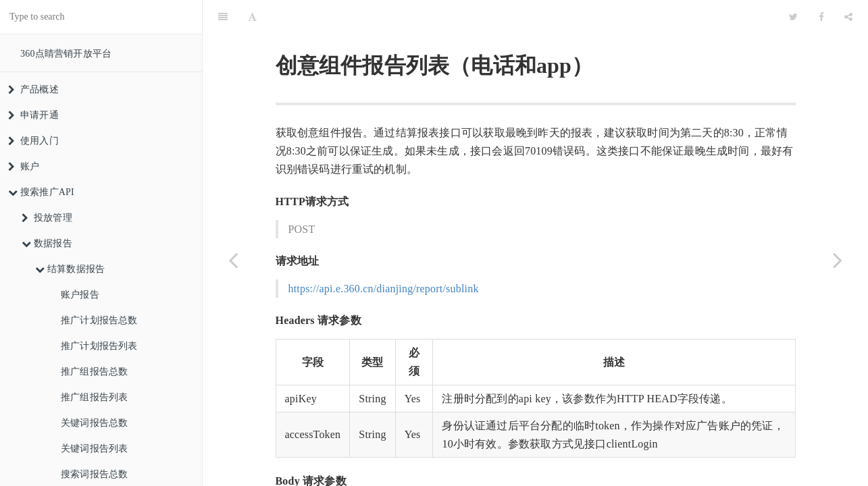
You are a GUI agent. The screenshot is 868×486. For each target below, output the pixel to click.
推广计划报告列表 (99, 346)
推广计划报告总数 (99, 320)
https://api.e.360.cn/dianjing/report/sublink (384, 255)
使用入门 (33, 141)
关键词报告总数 (94, 423)
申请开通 (33, 115)
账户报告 (80, 295)
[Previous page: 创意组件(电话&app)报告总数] (233, 260)
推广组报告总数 (94, 372)
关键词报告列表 (94, 449)
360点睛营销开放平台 (66, 54)
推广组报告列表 (94, 397)
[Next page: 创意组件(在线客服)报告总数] (838, 260)
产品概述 (33, 89)
